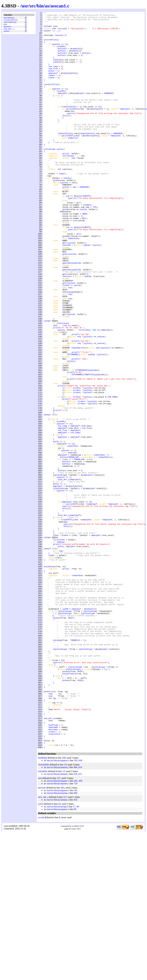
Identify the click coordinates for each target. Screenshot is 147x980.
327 (58, 925)
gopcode (67, 313)
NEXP (87, 233)
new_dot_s (9, 31)
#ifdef (47, 383)
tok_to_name (70, 388)
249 (64, 905)
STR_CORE (112, 474)
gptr (65, 289)
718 (76, 931)
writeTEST (72, 128)
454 (75, 947)
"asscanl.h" (61, 40)
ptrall (66, 182)
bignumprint (78, 415)
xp (68, 233)
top (70, 343)
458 (80, 928)
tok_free (53, 80)
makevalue (73, 284)
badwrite (73, 163)
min (5, 26)
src (33, 6)
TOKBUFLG (75, 766)
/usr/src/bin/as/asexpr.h (57, 954)
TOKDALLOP (73, 546)
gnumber (67, 281)
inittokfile (10, 23)
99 (75, 957)
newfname (53, 870)
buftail (62, 59)
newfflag (53, 868)
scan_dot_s (63, 573)
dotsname (53, 873)
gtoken (57, 214)
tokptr (52, 88)
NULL (84, 260)
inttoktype (50, 177)
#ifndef (48, 29)
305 (62, 935)
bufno (51, 83)
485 (76, 940)
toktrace (62, 386)
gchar (65, 303)
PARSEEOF (109, 110)
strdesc (77, 463)
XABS (84, 254)
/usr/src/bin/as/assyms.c (58, 931)
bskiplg (57, 766)
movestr (8, 29)
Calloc (64, 546)
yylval (65, 217)
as (47, 6)
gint (65, 337)
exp (73, 187)
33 (65, 912)
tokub (51, 91)
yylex (6, 34)
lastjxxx (67, 329)
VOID (80, 814)
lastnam (67, 292)
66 (78, 954)
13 (64, 919)
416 (75, 921)
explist (79, 233)
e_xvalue (82, 249)
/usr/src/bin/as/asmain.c (58, 915)
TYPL (95, 246)
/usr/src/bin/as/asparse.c (58, 908)
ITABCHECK (81, 442)
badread (72, 541)
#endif (47, 35)
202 (76, 928)
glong (65, 249)
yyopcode (76, 313)
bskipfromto (69, 806)
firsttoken (84, 394)
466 (75, 915)
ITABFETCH (88, 447)
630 (80, 908)
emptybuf (53, 86)
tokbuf (75, 56)
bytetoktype (61, 568)
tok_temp (53, 78)
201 (76, 938)
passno (57, 51)
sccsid (61, 32)
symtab (87, 292)
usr (25, 6)
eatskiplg (68, 348)
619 (80, 915)
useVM (61, 53)
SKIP (71, 739)
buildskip (9, 18)
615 (80, 921)
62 (59, 951)
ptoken (57, 739)
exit (65, 136)
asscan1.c (60, 6)
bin (40, 6)
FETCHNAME (72, 423)
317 (65, 944)
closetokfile (11, 21)
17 (74, 954)
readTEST (67, 621)
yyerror (71, 134)
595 (76, 908)
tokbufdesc (73, 533)
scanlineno (54, 879)
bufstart (62, 56)
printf (57, 391)
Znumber (87, 244)
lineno (66, 340)
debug (61, 648)
